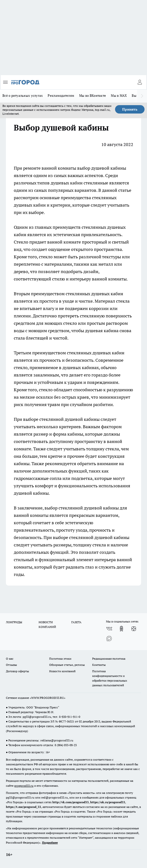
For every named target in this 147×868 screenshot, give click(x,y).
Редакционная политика (109, 659)
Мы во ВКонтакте (93, 96)
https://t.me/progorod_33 (23, 807)
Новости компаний (62, 671)
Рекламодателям (61, 96)
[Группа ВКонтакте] (109, 629)
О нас (10, 659)
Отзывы (11, 665)
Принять (130, 109)
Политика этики (60, 659)
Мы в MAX (119, 96)
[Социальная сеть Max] (109, 639)
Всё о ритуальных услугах (23, 96)
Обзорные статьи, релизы (67, 665)
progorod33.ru (24, 786)
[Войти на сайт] (140, 82)
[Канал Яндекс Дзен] (134, 629)
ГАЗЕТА (76, 622)
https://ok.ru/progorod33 (108, 802)
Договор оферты (17, 671)
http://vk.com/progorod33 (71, 802)
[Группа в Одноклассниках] (121, 629)
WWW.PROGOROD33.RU (48, 698)
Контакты (99, 665)
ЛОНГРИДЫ (14, 622)
